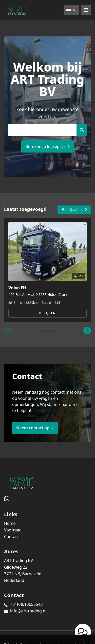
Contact (11, 537)
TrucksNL (35, 637)
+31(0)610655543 (26, 604)
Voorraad (13, 530)
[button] (8, 331)
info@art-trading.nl (28, 611)
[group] (48, 270)
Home (10, 523)
